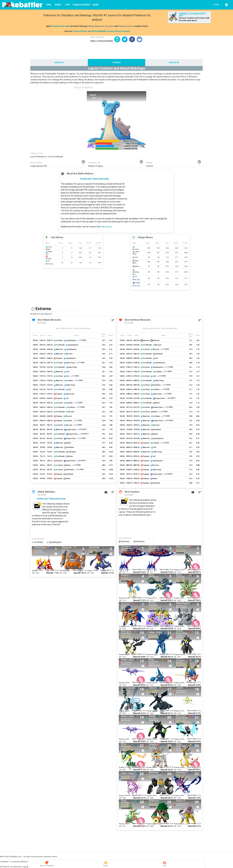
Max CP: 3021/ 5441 (131, 141)
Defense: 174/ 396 (131, 146)
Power (35, 571)
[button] (125, 39)
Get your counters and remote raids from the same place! (194, 19)
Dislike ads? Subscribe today (95, 179)
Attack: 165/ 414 (132, 144)
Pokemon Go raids (61, 26)
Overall (49, 573)
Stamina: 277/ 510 (131, 149)
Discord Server (80, 31)
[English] (226, 5)
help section (106, 227)
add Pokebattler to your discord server (110, 31)
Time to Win (50, 570)
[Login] (216, 4)
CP (33, 573)
